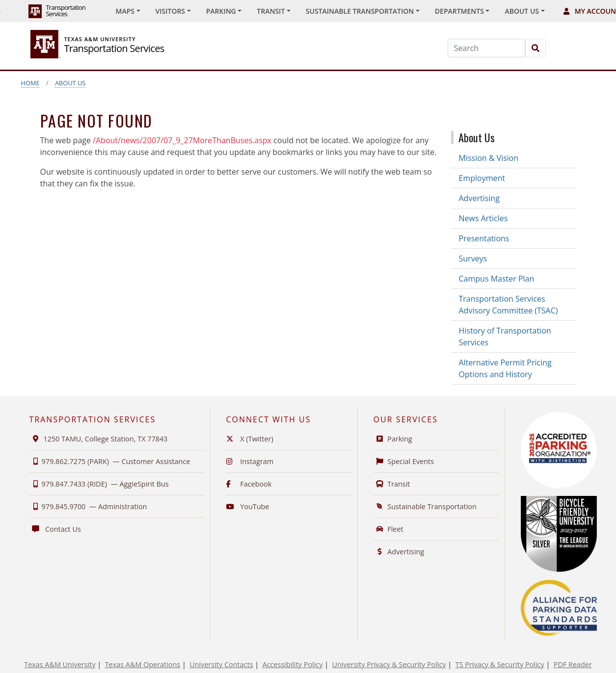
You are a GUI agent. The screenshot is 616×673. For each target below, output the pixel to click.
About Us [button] (522, 11)
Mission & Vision (489, 158)
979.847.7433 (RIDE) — (99, 484)
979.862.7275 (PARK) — (110, 461)
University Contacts (221, 664)
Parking (393, 439)
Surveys (473, 259)
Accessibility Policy (293, 664)
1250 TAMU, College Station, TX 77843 (99, 439)
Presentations (484, 238)
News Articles (483, 218)
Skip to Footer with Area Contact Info (0, 12)
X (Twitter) (250, 439)
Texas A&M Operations (143, 664)
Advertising (479, 198)
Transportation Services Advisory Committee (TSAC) (509, 305)
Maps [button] (125, 11)
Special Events (404, 461)
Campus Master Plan (497, 279)
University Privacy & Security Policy (389, 664)
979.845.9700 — (88, 506)
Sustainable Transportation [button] (360, 11)
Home (30, 83)
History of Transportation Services (505, 336)
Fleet (388, 529)
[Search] (486, 48)
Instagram (250, 461)
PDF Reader (573, 664)
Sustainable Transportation (425, 506)
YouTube (248, 506)
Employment (482, 178)
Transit (392, 484)
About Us (70, 83)
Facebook (249, 484)
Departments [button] (459, 11)
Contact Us (55, 529)
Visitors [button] (171, 11)
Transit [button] (271, 11)
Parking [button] (221, 11)
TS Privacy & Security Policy (500, 664)
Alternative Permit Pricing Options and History (505, 368)
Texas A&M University (60, 664)
